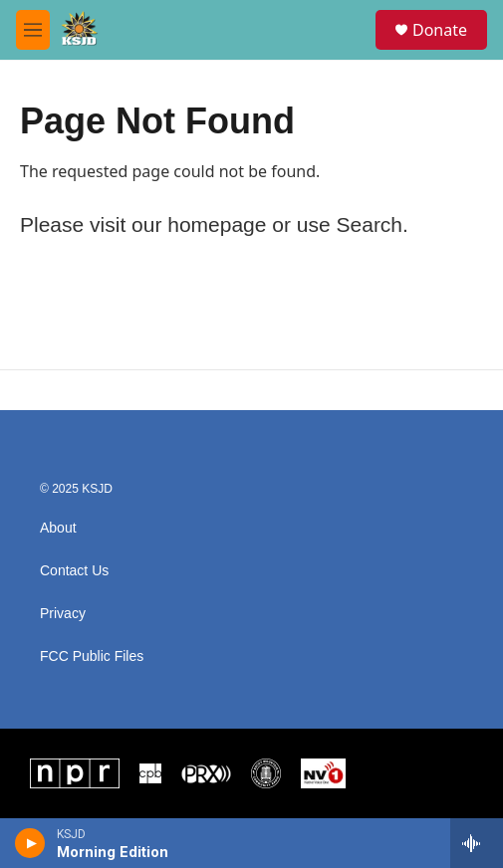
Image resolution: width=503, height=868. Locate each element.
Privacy (63, 614)
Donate (440, 30)
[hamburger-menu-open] (33, 30)
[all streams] (477, 843)
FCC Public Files (92, 656)
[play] (30, 843)
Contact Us (74, 571)
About (58, 528)
